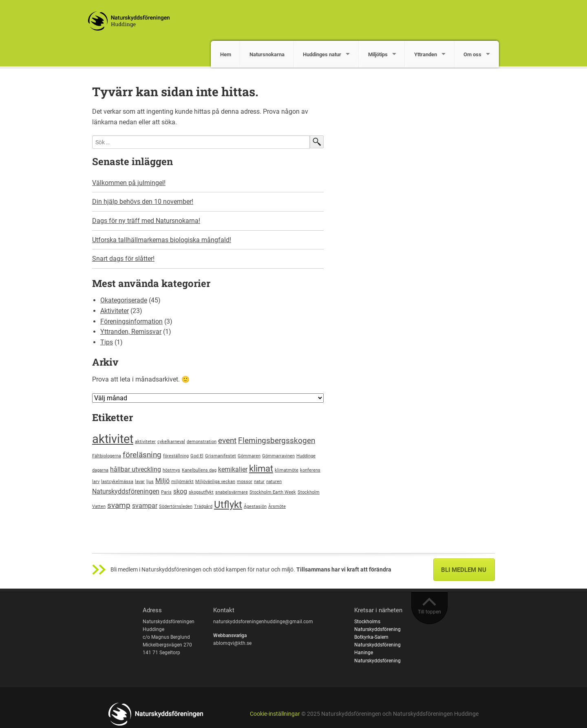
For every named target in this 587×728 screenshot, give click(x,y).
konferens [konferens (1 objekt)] (310, 470)
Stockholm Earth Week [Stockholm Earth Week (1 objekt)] (273, 492)
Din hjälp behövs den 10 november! (143, 202)
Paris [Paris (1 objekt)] (166, 492)
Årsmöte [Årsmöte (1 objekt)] (277, 506)
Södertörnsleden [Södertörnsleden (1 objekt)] (176, 506)
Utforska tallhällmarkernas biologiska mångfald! (162, 240)
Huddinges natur (322, 54)
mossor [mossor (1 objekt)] (245, 482)
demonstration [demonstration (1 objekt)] (202, 442)
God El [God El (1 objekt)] (197, 456)
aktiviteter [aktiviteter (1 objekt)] (145, 442)
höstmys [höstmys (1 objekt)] (171, 470)
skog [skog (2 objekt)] (180, 491)
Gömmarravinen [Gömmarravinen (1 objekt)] (278, 456)
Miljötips (378, 54)
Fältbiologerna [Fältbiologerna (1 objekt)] (107, 456)
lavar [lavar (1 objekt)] (140, 482)
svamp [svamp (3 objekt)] (119, 505)
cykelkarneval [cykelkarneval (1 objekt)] (171, 442)
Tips (107, 342)
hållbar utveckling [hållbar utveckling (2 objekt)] (136, 469)
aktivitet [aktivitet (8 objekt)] (113, 439)
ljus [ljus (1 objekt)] (150, 482)
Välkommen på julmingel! (129, 183)
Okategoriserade (124, 300)
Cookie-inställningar (275, 714)
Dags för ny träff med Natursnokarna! (146, 221)
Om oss (472, 54)
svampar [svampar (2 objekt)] (145, 506)
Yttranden (426, 54)
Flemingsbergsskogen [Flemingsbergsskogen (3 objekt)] (277, 440)
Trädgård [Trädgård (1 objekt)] (203, 506)
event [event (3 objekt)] (227, 440)
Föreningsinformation (131, 321)
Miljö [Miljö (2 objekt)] (162, 481)
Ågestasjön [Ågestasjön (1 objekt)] (255, 506)
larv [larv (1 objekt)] (96, 482)
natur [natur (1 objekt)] (259, 482)
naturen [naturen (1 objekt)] (274, 482)
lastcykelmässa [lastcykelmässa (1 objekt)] (117, 482)
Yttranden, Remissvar (131, 332)
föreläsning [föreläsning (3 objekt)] (142, 455)
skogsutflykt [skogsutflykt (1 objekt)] (201, 492)
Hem (226, 54)
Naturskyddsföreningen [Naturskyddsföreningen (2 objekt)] (126, 491)
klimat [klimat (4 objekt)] (261, 468)
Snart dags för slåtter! (123, 259)
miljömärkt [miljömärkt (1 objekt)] (182, 482)
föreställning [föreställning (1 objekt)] (176, 456)
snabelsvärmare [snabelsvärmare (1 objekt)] (232, 492)
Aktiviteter (115, 311)
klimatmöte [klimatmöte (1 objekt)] (287, 470)
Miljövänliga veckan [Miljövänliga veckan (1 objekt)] (215, 482)
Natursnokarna (267, 54)
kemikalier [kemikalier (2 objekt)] (233, 469)
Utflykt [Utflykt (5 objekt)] (228, 504)
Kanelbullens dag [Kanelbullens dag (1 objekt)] (199, 470)
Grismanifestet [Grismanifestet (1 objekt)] (221, 456)
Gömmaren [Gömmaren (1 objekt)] (249, 456)
